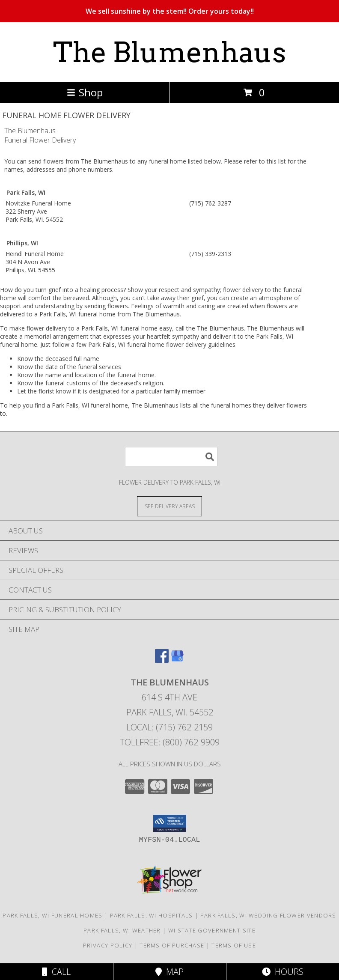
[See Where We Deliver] (169, 506)
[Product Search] (171, 457)
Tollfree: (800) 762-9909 (170, 742)
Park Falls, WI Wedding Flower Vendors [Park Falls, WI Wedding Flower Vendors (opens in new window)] (268, 915)
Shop (85, 92)
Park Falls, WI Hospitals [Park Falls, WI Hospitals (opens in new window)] (152, 915)
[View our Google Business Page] (177, 660)
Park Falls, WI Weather (122, 930)
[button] (170, 823)
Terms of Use (234, 945)
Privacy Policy (108, 945)
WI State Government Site (212, 930)
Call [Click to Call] (56, 972)
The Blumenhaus (169, 52)
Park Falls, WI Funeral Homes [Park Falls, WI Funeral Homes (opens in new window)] (52, 915)
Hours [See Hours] (283, 972)
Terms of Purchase (172, 945)
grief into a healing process (86, 290)
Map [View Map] (169, 972)
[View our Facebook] (162, 660)
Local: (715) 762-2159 (169, 727)
